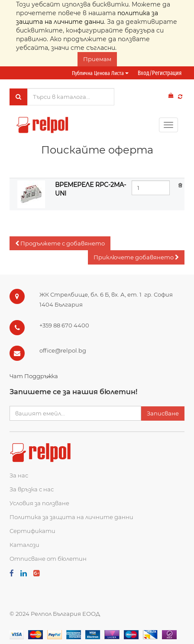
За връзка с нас (32, 489)
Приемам (97, 59)
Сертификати (32, 531)
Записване (163, 413)
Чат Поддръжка (34, 376)
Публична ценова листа (100, 73)
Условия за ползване (39, 503)
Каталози (24, 545)
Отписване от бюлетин (48, 559)
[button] (60, 244)
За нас (19, 475)
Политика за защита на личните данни (71, 517)
